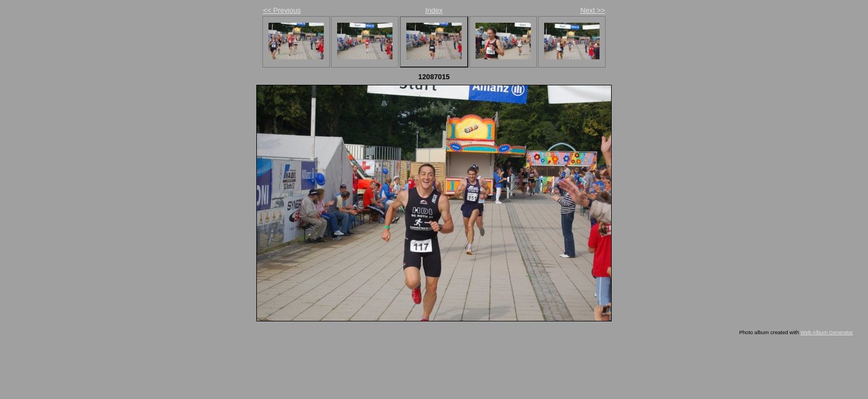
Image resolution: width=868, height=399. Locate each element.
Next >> (593, 10)
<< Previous (282, 10)
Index (434, 10)
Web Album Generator (827, 332)
